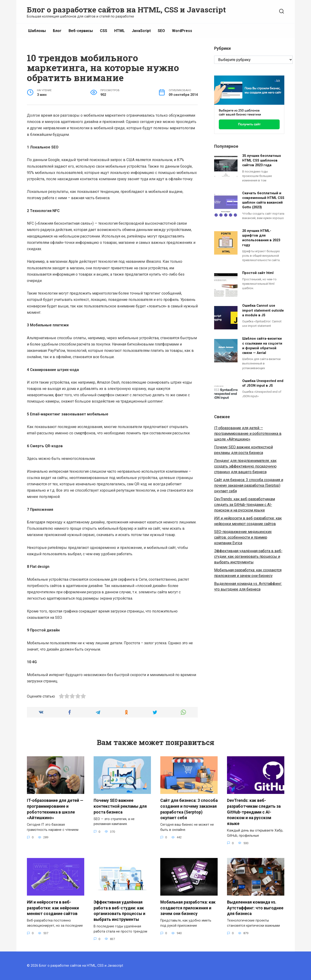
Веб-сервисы (81, 31)
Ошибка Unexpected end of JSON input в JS (263, 383)
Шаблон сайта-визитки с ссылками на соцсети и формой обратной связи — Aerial (262, 346)
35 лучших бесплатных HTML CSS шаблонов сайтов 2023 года (262, 160)
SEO (161, 31)
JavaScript (141, 31)
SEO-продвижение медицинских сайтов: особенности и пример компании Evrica (243, 537)
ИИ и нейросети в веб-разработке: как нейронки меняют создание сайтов (53, 908)
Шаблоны (37, 31)
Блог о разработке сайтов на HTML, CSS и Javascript (126, 9)
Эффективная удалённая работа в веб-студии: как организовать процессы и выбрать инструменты (248, 557)
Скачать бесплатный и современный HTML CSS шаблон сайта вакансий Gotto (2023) (263, 200)
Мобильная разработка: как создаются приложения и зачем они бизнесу (188, 908)
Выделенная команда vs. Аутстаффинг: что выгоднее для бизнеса (255, 908)
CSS (104, 31)
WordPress (182, 31)
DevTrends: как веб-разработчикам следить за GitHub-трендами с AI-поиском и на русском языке (245, 505)
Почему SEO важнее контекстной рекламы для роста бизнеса (120, 806)
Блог (57, 31)
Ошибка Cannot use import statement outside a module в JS (263, 311)
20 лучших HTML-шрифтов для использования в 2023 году (261, 238)
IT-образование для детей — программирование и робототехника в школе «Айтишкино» (248, 434)
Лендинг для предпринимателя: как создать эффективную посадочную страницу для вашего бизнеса (245, 466)
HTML (119, 31)
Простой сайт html (258, 273)
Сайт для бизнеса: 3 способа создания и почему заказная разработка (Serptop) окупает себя (249, 485)
